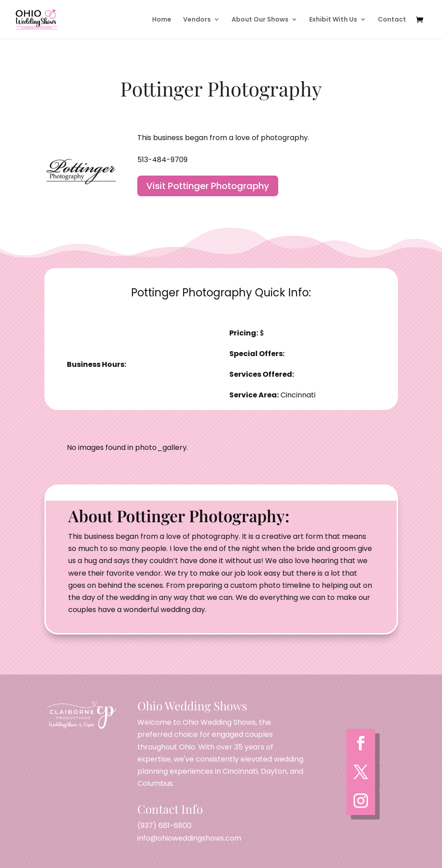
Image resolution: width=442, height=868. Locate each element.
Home (162, 20)
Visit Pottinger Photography (208, 186)
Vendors (197, 20)
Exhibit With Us (333, 20)
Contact (392, 20)
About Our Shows (260, 20)
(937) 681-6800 (164, 826)
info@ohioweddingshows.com (189, 838)
